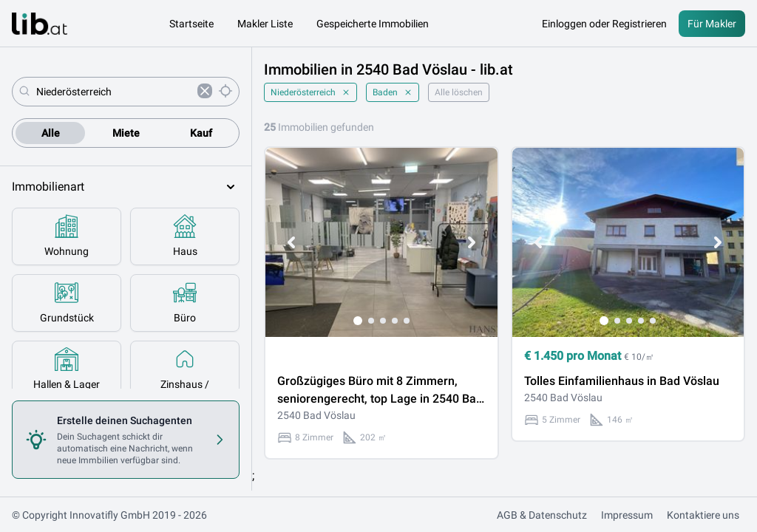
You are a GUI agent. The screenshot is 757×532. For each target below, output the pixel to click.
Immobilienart (126, 187)
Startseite (191, 24)
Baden (393, 92)
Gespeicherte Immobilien (373, 24)
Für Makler (712, 24)
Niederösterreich (310, 92)
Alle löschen (459, 92)
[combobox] (114, 92)
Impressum (627, 515)
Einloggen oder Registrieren (604, 24)
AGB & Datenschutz (542, 515)
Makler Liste (265, 24)
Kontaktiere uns (703, 515)
